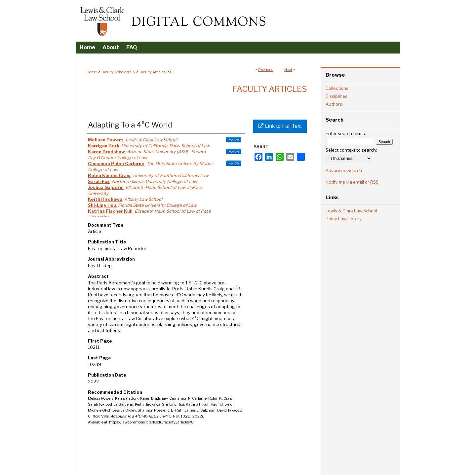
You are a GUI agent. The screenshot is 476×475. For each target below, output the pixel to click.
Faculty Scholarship (118, 72)
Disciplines (337, 96)
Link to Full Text (280, 126)
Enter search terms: (346, 133)
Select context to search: (351, 150)
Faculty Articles (152, 72)
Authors (334, 104)
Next (288, 70)
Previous (266, 70)
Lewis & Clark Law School (351, 211)
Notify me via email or (352, 182)
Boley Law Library (344, 219)
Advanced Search (344, 170)
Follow (234, 139)
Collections (337, 88)
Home (92, 72)
